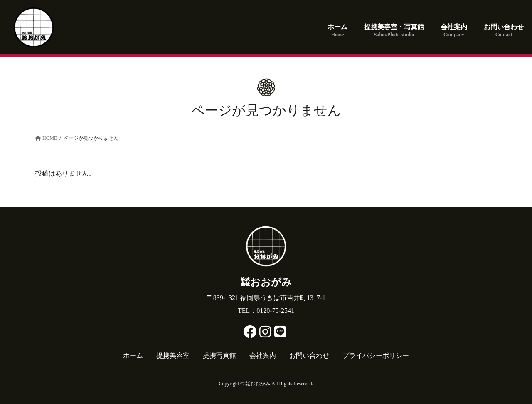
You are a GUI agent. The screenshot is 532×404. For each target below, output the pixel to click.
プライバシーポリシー (376, 356)
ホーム (133, 356)
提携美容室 (173, 356)
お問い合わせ (309, 356)
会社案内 (263, 356)
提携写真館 (219, 356)
